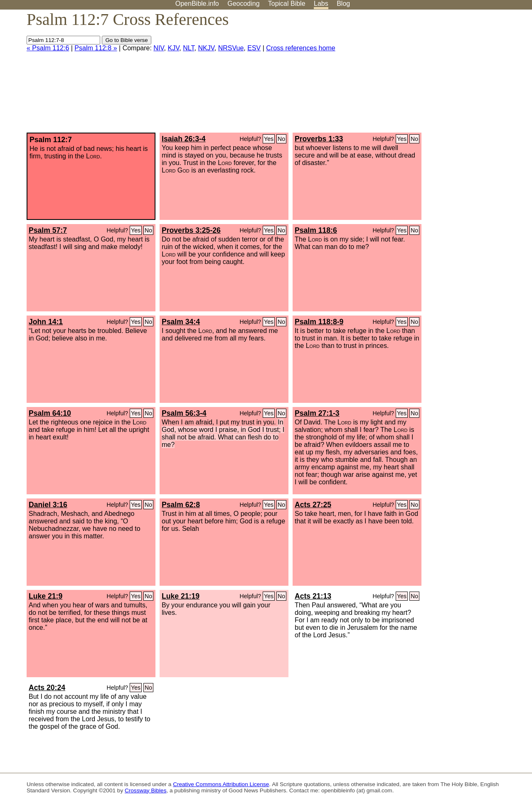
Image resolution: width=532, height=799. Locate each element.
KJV (173, 48)
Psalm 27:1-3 (317, 413)
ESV (254, 48)
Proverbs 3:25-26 (191, 230)
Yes (269, 139)
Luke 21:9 (46, 596)
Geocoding (243, 4)
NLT (188, 48)
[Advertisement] (448, 74)
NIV (159, 48)
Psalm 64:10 (50, 413)
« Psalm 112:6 (48, 48)
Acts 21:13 (313, 596)
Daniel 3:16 (48, 505)
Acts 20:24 (47, 688)
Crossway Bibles (145, 790)
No (281, 139)
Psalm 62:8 (181, 505)
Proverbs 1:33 (319, 139)
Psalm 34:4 (181, 322)
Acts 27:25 (313, 505)
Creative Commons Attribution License (221, 784)
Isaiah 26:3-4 (184, 139)
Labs (321, 4)
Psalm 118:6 (316, 230)
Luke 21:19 (181, 596)
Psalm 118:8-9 (319, 322)
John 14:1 (46, 322)
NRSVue (231, 48)
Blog (343, 4)
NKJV (206, 48)
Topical (287, 4)
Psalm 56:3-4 (184, 413)
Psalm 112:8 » (96, 48)
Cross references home (300, 48)
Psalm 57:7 (48, 230)
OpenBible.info (197, 4)
